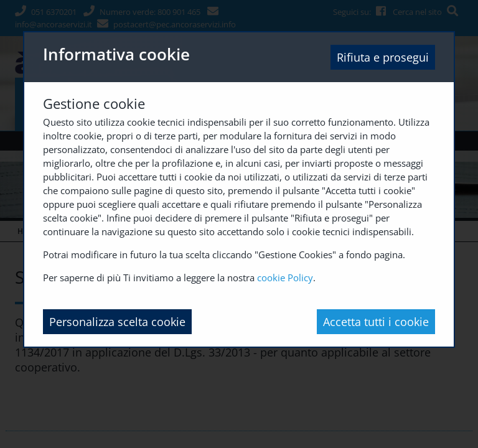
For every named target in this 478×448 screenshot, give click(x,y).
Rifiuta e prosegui (383, 57)
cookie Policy (285, 278)
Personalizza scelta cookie (117, 322)
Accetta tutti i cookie (376, 322)
